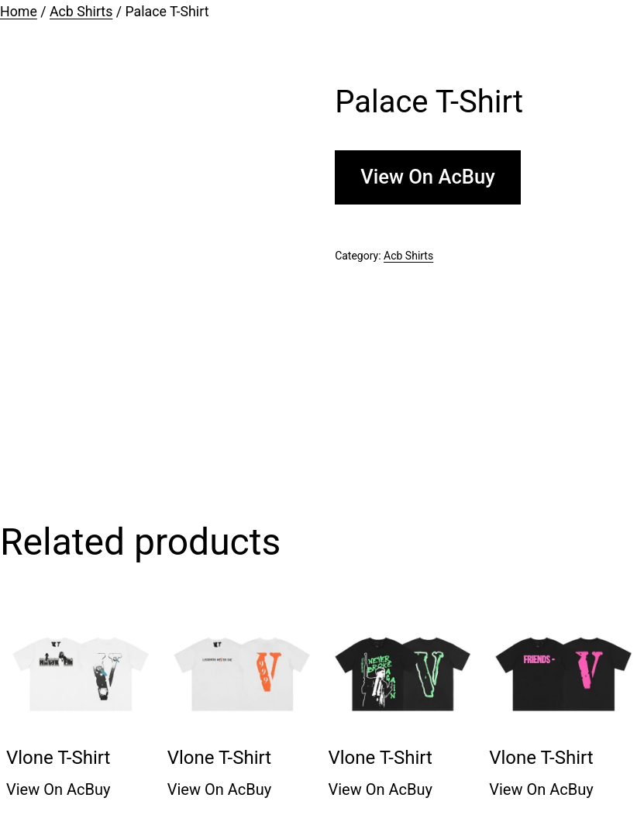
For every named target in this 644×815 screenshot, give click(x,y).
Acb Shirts (81, 12)
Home (19, 12)
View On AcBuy (428, 177)
